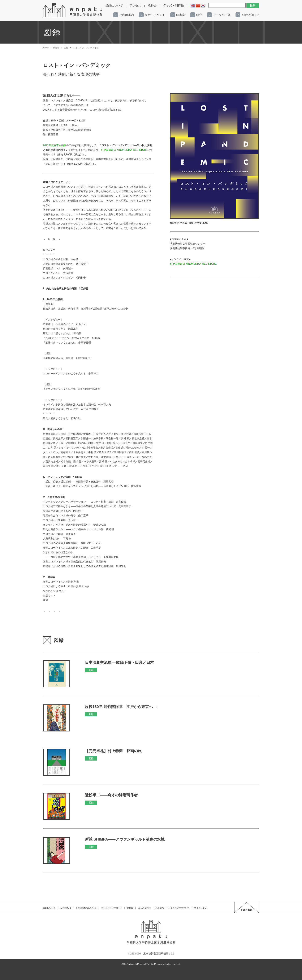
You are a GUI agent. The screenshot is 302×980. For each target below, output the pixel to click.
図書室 (181, 15)
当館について (114, 6)
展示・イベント (155, 15)
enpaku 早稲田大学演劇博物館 (73, 10)
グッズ (168, 6)
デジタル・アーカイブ (112, 908)
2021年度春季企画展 (55, 145)
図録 (66, 48)
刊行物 (179, 6)
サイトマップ (200, 908)
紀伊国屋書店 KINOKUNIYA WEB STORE (193, 264)
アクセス (135, 6)
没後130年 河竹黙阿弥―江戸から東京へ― (121, 707)
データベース (222, 15)
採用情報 (160, 908)
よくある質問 (144, 908)
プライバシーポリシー (179, 908)
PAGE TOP (243, 913)
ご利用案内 (126, 15)
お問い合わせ (250, 15)
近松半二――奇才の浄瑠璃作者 (111, 795)
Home (46, 48)
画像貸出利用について (86, 908)
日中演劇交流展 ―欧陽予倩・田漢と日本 (119, 663)
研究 (199, 15)
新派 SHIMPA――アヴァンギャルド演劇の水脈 (125, 839)
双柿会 (152, 6)
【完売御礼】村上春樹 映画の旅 (113, 751)
